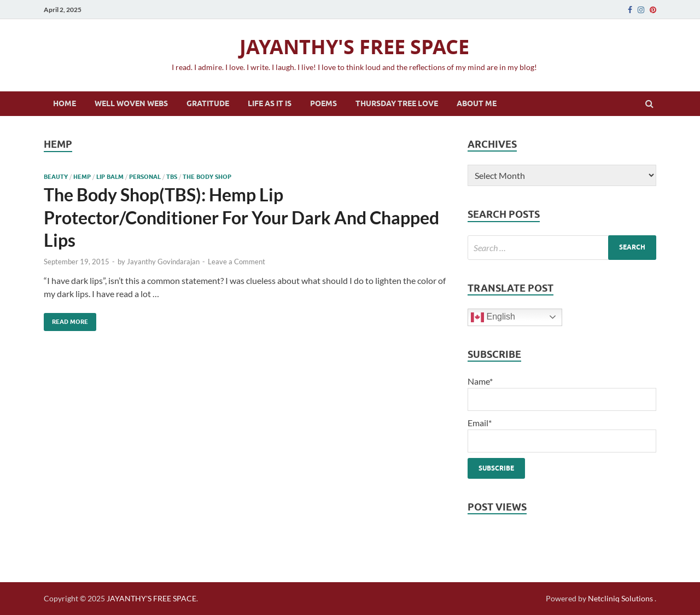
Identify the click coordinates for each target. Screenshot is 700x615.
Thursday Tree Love (397, 103)
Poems (323, 103)
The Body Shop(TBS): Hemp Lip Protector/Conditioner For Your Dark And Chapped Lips (241, 217)
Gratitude (208, 103)
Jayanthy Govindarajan (163, 262)
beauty (56, 177)
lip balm (110, 177)
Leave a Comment (237, 262)
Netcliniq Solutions (620, 598)
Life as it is (270, 103)
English (493, 317)
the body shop (207, 177)
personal (145, 177)
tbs (172, 177)
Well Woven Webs (131, 103)
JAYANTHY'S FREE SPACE (354, 47)
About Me (477, 103)
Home (65, 103)
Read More (66, 319)
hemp (82, 177)
